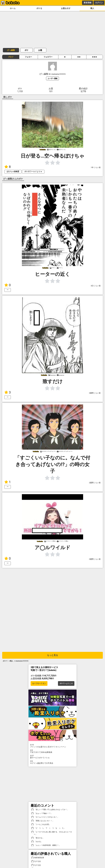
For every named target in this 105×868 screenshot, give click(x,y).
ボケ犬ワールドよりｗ (33, 172)
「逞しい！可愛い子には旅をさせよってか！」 (50, 810)
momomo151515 (22, 661)
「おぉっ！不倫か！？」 (42, 813)
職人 (92, 8)
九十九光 (36, 861)
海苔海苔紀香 (38, 858)
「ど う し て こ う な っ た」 (48, 828)
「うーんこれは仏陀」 (41, 824)
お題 (40, 50)
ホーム (13, 8)
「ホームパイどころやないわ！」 (45, 817)
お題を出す (66, 8)
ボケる (39, 8)
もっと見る (52, 655)
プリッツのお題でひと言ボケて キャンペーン (52, 746)
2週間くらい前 (95, 393)
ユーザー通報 (52, 78)
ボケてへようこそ (66, 683)
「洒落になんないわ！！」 (43, 821)
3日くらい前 (96, 286)
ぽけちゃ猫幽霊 (13, 172)
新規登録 (87, 3)
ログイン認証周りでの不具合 (52, 762)
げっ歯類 (11, 50)
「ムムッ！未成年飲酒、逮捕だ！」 (46, 845)
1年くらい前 (96, 167)
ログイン (99, 3)
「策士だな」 (38, 838)
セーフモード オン (39, 683)
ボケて (5, 661)
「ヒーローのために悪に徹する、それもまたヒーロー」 (52, 833)
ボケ (27, 50)
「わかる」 (37, 842)
